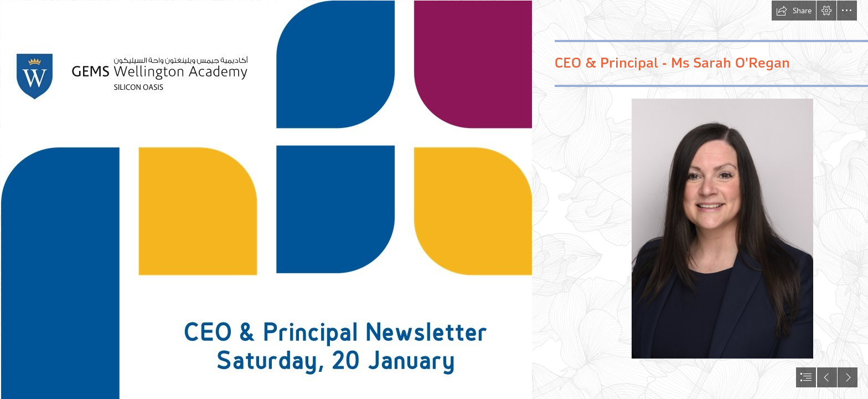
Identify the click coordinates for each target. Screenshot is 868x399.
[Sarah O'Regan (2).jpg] (722, 229)
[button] (794, 11)
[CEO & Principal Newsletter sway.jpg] (266, 199)
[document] (434, 199)
